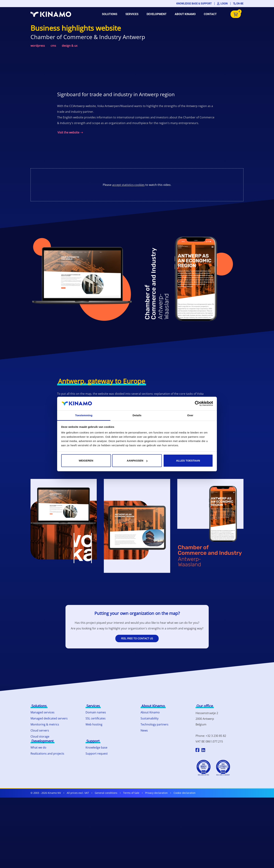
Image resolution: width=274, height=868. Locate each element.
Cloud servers (40, 730)
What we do (38, 747)
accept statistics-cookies (128, 185)
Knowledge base (96, 747)
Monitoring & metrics (45, 724)
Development (157, 14)
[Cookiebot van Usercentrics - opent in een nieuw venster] (197, 403)
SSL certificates (96, 718)
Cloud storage (40, 736)
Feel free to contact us (137, 638)
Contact (210, 14)
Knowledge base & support (194, 4)
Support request (97, 754)
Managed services (43, 712)
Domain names (96, 712)
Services (132, 14)
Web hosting (94, 724)
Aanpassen (137, 461)
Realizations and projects (47, 754)
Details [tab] (137, 415)
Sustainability (150, 718)
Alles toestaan (188, 461)
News (144, 730)
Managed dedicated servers (49, 718)
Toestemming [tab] (84, 415)
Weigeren (86, 461)
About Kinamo (185, 14)
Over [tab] (190, 415)
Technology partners (154, 724)
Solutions (110, 14)
